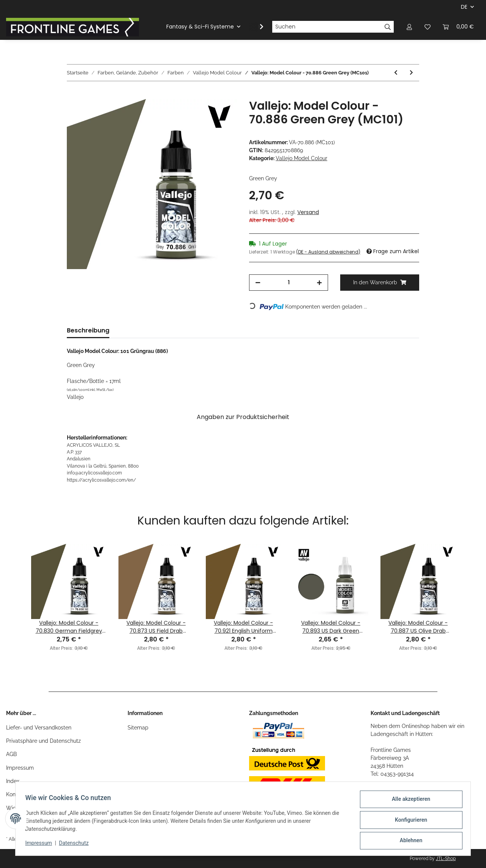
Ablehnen (408, 841)
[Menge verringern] (258, 283)
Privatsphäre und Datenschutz (43, 741)
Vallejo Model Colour (301, 158)
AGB (11, 754)
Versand (308, 212)
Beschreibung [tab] (88, 330)
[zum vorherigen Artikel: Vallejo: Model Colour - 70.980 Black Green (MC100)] (396, 73)
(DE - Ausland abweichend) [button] (328, 252)
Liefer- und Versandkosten (39, 728)
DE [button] (464, 7)
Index (13, 781)
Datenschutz (76, 844)
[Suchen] (327, 27)
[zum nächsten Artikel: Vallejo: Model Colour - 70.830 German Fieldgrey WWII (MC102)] (411, 73)
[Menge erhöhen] (319, 283)
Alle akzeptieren (408, 802)
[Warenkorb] (458, 27)
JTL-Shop (446, 859)
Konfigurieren (408, 821)
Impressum (20, 768)
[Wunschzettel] (428, 27)
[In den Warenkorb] (73, 95)
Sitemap (138, 728)
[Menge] (289, 283)
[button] (409, 27)
